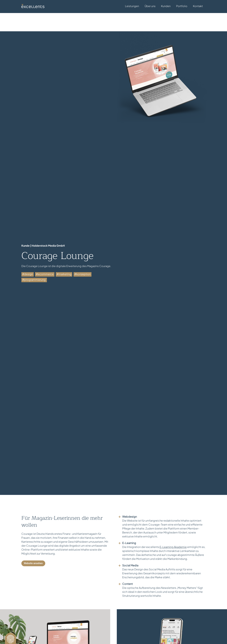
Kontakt (198, 6)
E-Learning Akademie (173, 536)
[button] (11, 638)
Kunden (166, 6)
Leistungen (132, 7)
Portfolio (182, 6)
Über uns (150, 6)
